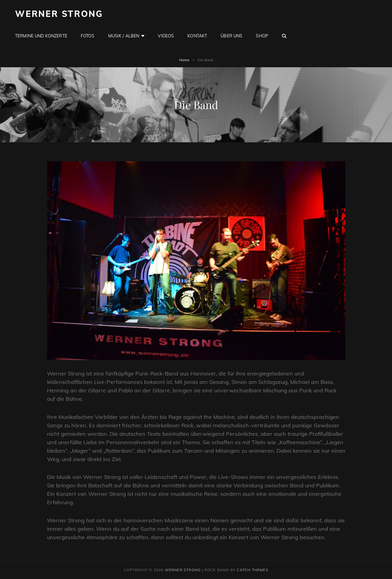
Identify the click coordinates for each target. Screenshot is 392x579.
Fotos (88, 36)
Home (184, 60)
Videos (166, 36)
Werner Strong (59, 14)
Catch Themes (252, 570)
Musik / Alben (124, 36)
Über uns (231, 36)
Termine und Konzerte (41, 36)
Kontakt (197, 36)
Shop (262, 36)
